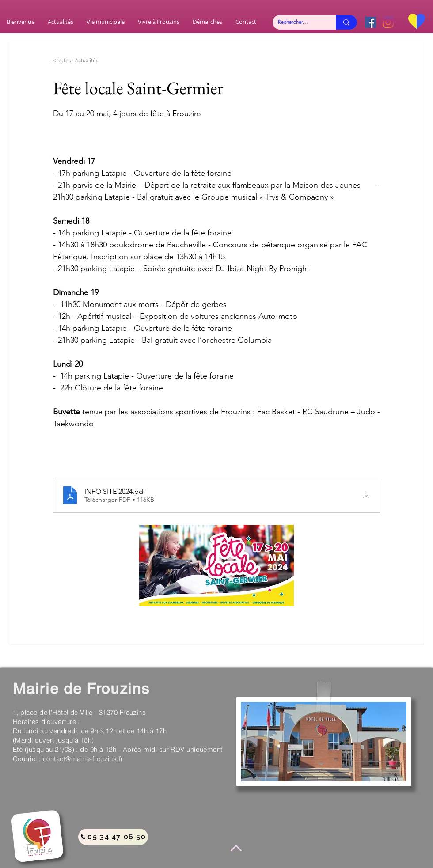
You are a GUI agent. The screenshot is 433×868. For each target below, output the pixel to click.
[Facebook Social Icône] (370, 22)
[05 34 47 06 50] (113, 837)
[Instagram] (388, 22)
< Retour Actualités (75, 60)
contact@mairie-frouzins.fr (83, 759)
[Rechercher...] (298, 22)
